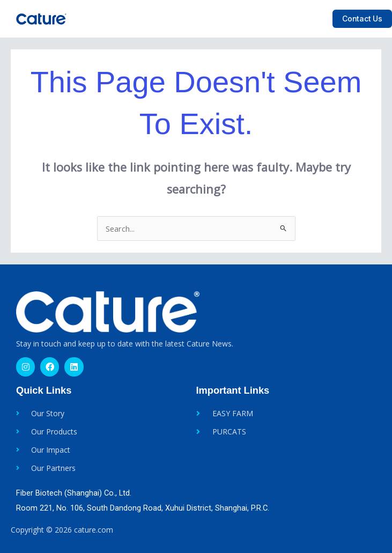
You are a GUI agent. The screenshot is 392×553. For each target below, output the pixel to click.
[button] (315, 19)
